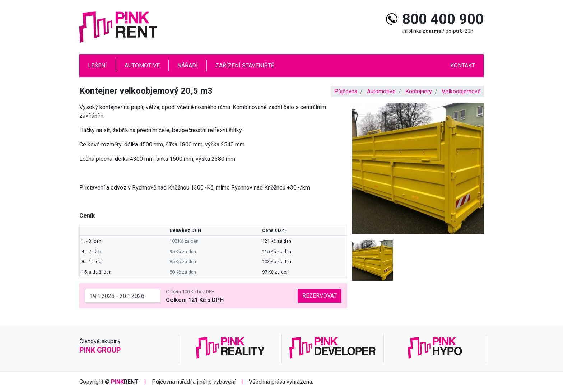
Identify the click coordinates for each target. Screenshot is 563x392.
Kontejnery (419, 91)
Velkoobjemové (461, 91)
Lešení (97, 66)
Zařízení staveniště (245, 66)
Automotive (142, 66)
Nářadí (188, 66)
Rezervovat (320, 296)
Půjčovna (346, 91)
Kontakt (463, 66)
